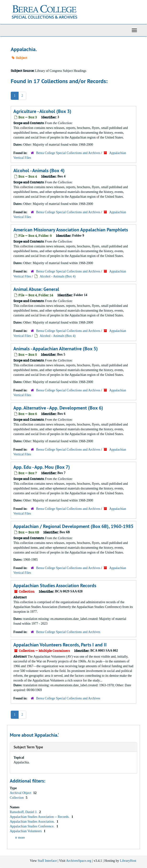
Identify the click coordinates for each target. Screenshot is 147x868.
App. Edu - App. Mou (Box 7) (42, 467)
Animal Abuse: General (36, 289)
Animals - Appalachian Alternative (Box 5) (56, 349)
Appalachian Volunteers (26, 831)
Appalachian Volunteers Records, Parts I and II (60, 645)
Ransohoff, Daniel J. (24, 812)
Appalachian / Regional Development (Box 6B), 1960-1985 (73, 526)
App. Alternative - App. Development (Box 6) (58, 408)
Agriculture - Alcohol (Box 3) (42, 111)
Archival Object (21, 793)
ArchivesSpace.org (79, 861)
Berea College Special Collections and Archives (68, 153)
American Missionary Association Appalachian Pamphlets (71, 230)
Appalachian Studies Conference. (33, 826)
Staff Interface (47, 861)
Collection (17, 798)
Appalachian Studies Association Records (55, 586)
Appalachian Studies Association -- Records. (40, 817)
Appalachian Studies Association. (33, 822)
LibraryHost (128, 861)
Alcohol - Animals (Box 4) (39, 170)
